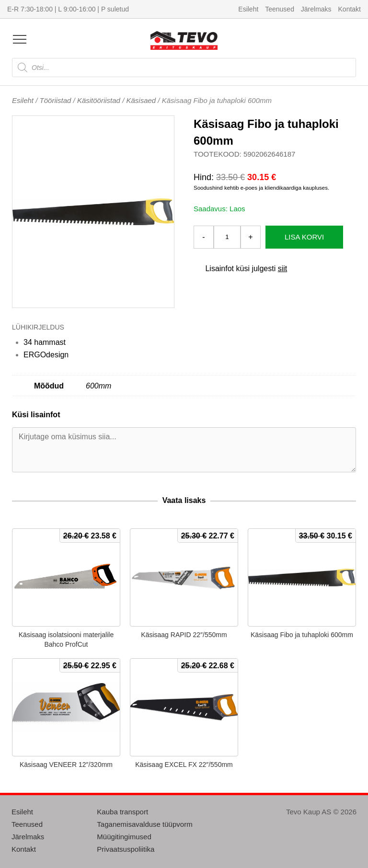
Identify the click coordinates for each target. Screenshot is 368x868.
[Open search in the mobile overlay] (184, 68)
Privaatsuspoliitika (126, 849)
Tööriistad (56, 100)
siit (283, 268)
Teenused (280, 9)
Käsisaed (141, 100)
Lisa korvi (304, 237)
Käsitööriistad (99, 100)
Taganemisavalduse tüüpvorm (144, 824)
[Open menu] (20, 39)
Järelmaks (316, 9)
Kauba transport (122, 812)
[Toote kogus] (227, 237)
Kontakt (350, 9)
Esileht (248, 9)
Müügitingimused (124, 837)
